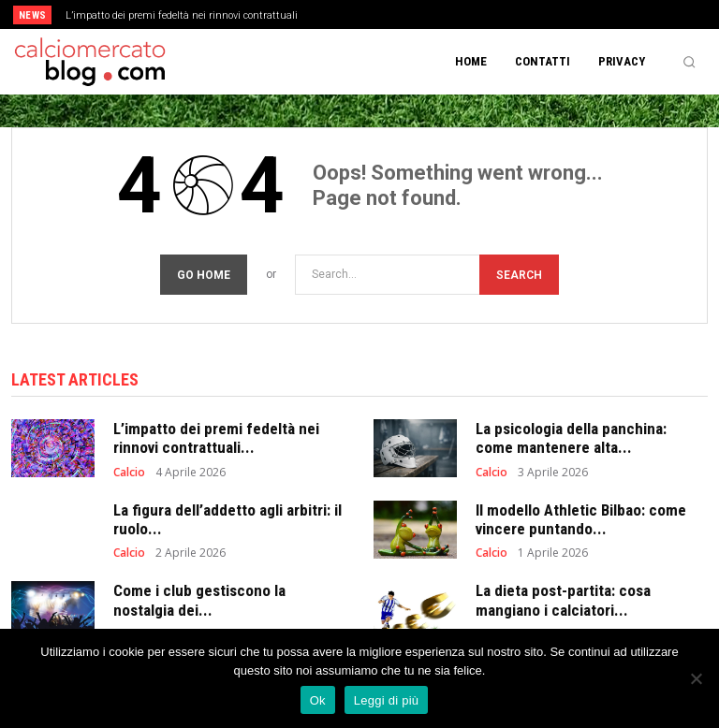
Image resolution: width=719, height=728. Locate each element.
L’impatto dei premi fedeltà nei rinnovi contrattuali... (216, 435)
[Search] (519, 272)
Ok (318, 700)
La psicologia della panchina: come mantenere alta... (571, 435)
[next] (395, 15)
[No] (696, 678)
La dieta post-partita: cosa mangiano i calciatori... (563, 597)
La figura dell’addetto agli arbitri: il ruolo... (227, 517)
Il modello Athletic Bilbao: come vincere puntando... (581, 517)
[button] (689, 62)
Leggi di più (387, 700)
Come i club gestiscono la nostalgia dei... (199, 597)
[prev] (365, 15)
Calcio (129, 470)
